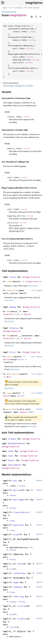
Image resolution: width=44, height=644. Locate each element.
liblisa (4, 12)
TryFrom (22, 606)
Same (16, 582)
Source (39, 290)
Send (11, 451)
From (16, 535)
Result (28, 314)
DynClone (18, 525)
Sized (22, 486)
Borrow (17, 490)
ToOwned (18, 587)
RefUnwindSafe (17, 443)
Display (14, 328)
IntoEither (20, 573)
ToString (18, 597)
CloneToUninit (22, 512)
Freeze (12, 439)
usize (32, 31)
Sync (11, 456)
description (13, 374)
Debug (13, 307)
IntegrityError (34, 3)
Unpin (11, 460)
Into (20, 564)
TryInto (22, 619)
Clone (13, 277)
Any (15, 481)
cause (10, 393)
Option (7, 359)
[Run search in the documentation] (22, 8)
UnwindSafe (15, 465)
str (10, 377)
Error (13, 352)
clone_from (12, 290)
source (10, 357)
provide (11, 409)
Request (24, 412)
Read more (33, 286)
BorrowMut (19, 500)
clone (10, 281)
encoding (12, 12)
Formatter (8, 314)
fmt (8, 311)
